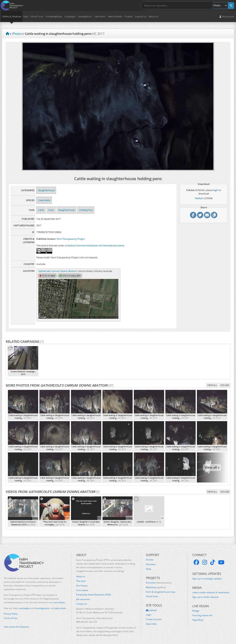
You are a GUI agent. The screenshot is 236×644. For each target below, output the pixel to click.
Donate (150, 556)
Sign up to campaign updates (207, 575)
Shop (148, 565)
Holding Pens (86, 210)
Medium (199, 198)
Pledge (196, 607)
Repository (156, 583)
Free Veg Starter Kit (202, 611)
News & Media (115, 16)
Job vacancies (83, 595)
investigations (42, 604)
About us (81, 573)
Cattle (41, 210)
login (216, 190)
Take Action (100, 16)
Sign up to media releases (206, 593)
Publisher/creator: (46, 239)
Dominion (159, 579)
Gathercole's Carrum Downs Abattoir (57, 271)
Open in (47, 279)
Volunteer (151, 560)
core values (59, 598)
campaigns (25, 604)
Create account (154, 615)
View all (212, 381)
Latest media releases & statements (211, 588)
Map (26, 16)
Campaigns (70, 16)
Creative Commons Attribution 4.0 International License (95, 245)
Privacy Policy (11, 610)
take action (60, 604)
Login (149, 611)
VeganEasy (198, 616)
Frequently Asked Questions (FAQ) (94, 591)
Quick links (151, 620)
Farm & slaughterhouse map (160, 588)
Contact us (82, 600)
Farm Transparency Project (71, 239)
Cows (51, 210)
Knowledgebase (54, 16)
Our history (82, 582)
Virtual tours (152, 592)
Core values (82, 586)
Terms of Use (11, 614)
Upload (225, 381)
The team (81, 577)
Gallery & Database (12, 16)
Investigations (85, 16)
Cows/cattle (44, 200)
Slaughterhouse (46, 190)
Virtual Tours (37, 16)
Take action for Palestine (16, 623)
